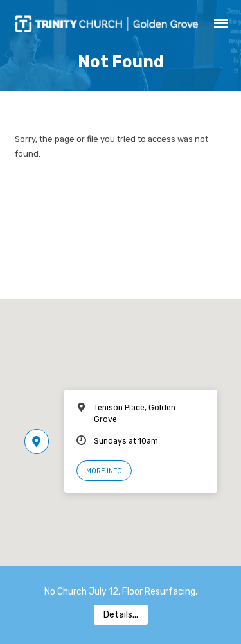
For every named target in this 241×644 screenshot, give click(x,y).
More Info (104, 471)
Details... (121, 615)
